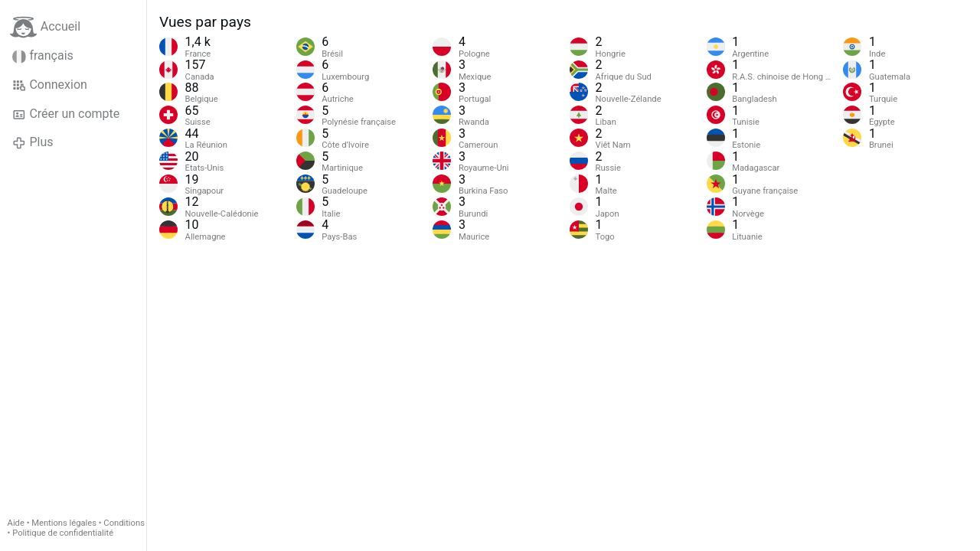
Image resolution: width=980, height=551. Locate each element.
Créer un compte (66, 114)
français (43, 56)
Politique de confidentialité (63, 533)
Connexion (50, 85)
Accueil (45, 27)
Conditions (124, 523)
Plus (33, 142)
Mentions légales (64, 523)
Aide (16, 523)
